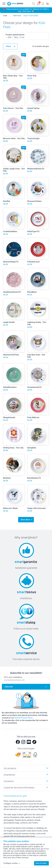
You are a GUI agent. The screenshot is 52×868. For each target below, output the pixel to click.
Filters (8, 46)
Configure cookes (12, 863)
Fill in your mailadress (13, 677)
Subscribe (9, 687)
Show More (25, 520)
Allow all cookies (41, 863)
